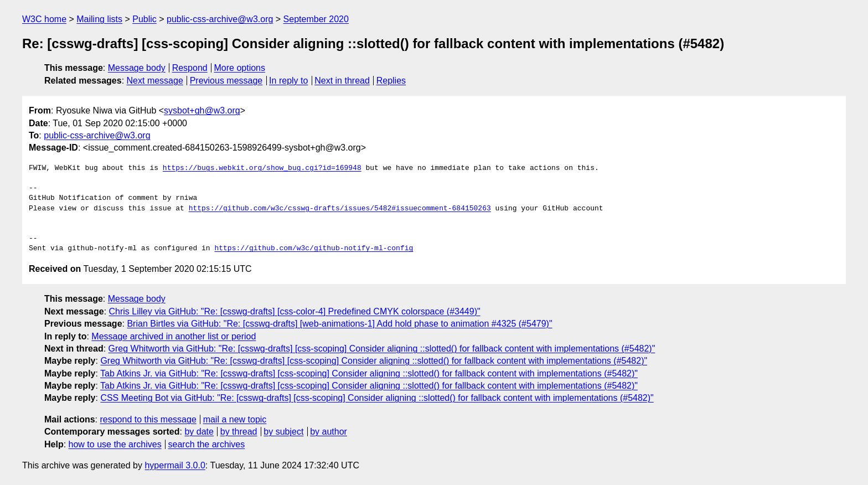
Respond (190, 68)
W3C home (44, 19)
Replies (391, 81)
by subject (283, 432)
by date (199, 432)
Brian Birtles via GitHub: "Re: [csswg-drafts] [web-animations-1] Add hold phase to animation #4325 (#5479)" (339, 324)
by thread (239, 432)
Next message (155, 81)
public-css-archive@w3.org (220, 19)
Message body (137, 68)
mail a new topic (235, 419)
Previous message (226, 81)
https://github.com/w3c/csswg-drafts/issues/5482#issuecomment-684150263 (340, 209)
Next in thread (342, 81)
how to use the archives (115, 444)
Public (144, 19)
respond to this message (148, 419)
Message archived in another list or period (174, 336)
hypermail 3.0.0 (175, 465)
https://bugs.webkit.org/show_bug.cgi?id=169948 (262, 168)
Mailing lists (99, 19)
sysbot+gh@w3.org (202, 110)
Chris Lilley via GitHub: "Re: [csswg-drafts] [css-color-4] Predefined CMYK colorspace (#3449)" (295, 311)
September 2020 (316, 19)
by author (329, 432)
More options (240, 68)
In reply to (288, 81)
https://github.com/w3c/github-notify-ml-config (314, 249)
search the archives (207, 444)
